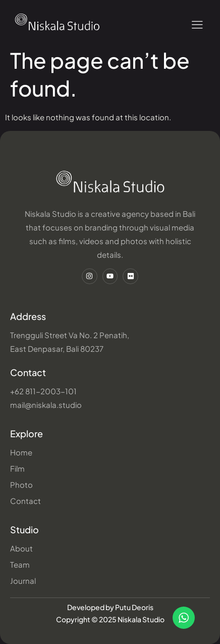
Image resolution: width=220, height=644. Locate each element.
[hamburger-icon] (197, 25)
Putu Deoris (134, 607)
